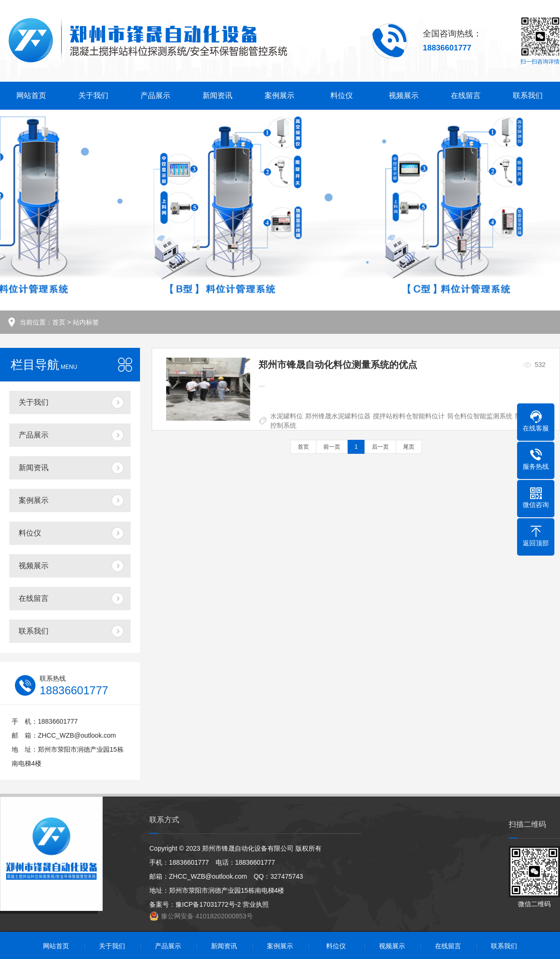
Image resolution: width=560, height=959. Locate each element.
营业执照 (256, 904)
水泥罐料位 (287, 416)
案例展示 (280, 95)
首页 (59, 322)
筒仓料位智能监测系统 (480, 416)
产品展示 (155, 95)
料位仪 (342, 95)
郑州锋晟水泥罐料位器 (338, 416)
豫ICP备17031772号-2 (208, 904)
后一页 (380, 447)
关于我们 (93, 95)
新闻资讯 (217, 95)
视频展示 (404, 95)
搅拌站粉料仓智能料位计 (409, 416)
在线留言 (466, 95)
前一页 (332, 447)
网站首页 (31, 95)
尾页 (409, 447)
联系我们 (528, 95)
